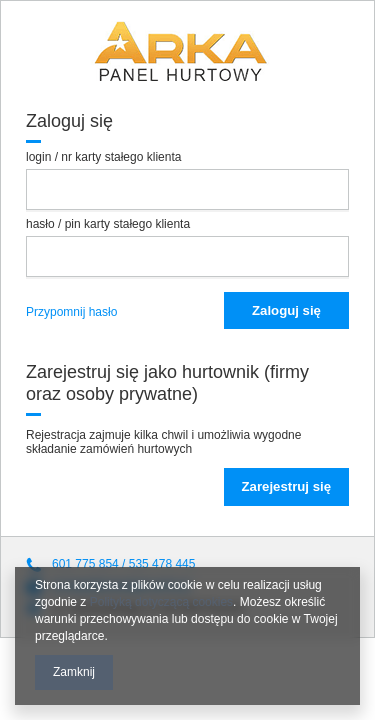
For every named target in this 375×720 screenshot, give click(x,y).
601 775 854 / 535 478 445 (123, 564)
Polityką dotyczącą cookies (161, 602)
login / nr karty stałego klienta (103, 157)
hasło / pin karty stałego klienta (108, 224)
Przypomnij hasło (71, 312)
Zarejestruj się (286, 486)
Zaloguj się (286, 310)
